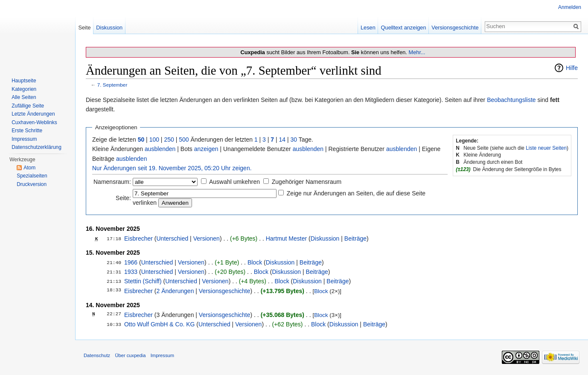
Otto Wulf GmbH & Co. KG (159, 324)
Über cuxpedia (130, 355)
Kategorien (24, 89)
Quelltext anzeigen (404, 28)
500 (184, 140)
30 (294, 140)
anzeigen (206, 149)
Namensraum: (112, 182)
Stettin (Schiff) (143, 281)
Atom (29, 168)
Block (255, 262)
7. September (112, 85)
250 (169, 140)
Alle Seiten (24, 97)
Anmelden (570, 7)
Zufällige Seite (28, 106)
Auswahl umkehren (234, 182)
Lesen (368, 28)
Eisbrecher (138, 238)
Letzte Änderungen (33, 114)
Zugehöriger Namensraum (307, 182)
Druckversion (32, 184)
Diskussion (325, 238)
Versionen (207, 238)
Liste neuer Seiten (546, 148)
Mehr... (417, 52)
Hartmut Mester (286, 238)
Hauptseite (24, 81)
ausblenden (160, 149)
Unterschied (172, 238)
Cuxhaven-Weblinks (34, 122)
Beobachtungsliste (511, 100)
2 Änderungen (175, 291)
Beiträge (355, 238)
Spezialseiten (32, 176)
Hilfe (572, 68)
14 (282, 140)
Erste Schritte (27, 131)
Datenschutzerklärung (36, 147)
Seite (84, 28)
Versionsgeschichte (225, 291)
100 (154, 140)
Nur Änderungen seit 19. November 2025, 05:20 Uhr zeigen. (172, 168)
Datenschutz (97, 355)
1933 (131, 272)
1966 (131, 262)
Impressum (24, 139)
